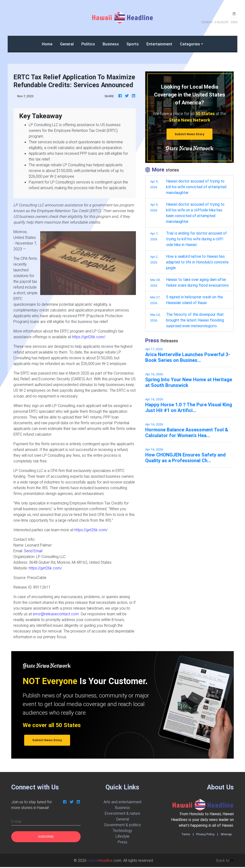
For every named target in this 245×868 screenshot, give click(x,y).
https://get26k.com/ (89, 337)
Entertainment (159, 44)
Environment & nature (122, 813)
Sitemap (226, 834)
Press (122, 842)
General (67, 44)
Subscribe (46, 837)
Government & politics (122, 825)
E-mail (16, 821)
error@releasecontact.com (56, 614)
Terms (186, 834)
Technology (122, 830)
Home (49, 44)
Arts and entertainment (122, 802)
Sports (133, 44)
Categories (190, 44)
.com (104, 860)
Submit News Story (189, 134)
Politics (88, 44)
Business (111, 44)
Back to (225, 860)
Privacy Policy (205, 834)
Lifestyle (122, 836)
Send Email (33, 551)
